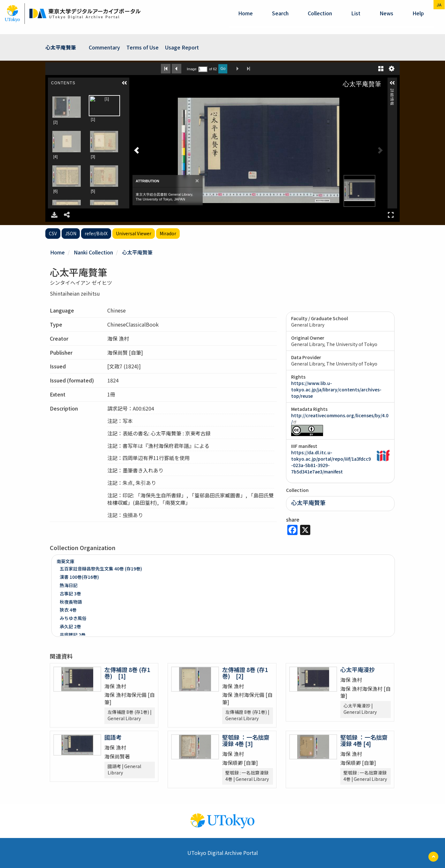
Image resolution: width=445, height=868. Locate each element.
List (356, 13)
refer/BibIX (96, 233)
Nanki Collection (93, 252)
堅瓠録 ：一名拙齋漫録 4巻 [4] (364, 740)
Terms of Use (143, 47)
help (418, 13)
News (386, 13)
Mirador (168, 233)
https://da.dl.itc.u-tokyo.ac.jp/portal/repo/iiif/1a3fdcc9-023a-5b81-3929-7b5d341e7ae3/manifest (331, 462)
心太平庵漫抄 (358, 669)
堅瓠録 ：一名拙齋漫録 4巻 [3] (246, 740)
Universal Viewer (134, 233)
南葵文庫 (65, 561)
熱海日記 (69, 585)
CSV (53, 233)
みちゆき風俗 (73, 618)
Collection (320, 13)
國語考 (113, 737)
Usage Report (182, 47)
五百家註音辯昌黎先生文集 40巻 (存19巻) (101, 569)
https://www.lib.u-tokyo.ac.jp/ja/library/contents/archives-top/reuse (336, 389)
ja (439, 5)
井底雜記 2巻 (73, 635)
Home (245, 13)
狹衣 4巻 (68, 610)
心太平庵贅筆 (61, 47)
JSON (71, 233)
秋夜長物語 (71, 602)
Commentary (104, 47)
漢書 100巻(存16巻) (79, 577)
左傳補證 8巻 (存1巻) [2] (245, 673)
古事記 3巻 (70, 593)
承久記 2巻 (70, 626)
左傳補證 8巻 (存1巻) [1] (127, 673)
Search (280, 13)
